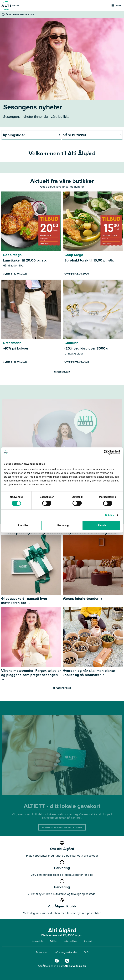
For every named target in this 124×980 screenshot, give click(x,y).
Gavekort (88, 941)
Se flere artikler (62, 688)
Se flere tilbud (62, 372)
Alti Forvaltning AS (75, 966)
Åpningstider (38, 941)
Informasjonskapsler (66, 952)
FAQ (86, 952)
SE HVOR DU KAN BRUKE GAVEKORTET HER (62, 827)
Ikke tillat (23, 525)
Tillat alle (101, 525)
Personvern (42, 952)
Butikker (54, 941)
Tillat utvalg (62, 525)
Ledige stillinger (71, 941)
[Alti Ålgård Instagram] (67, 962)
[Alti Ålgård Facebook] (57, 962)
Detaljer (110, 515)
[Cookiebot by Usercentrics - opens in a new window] (106, 452)
